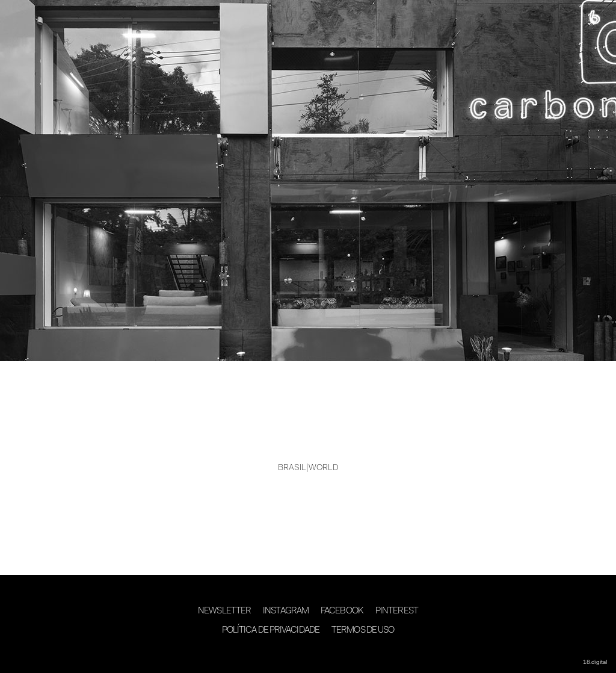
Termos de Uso (363, 631)
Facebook (342, 611)
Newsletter (224, 611)
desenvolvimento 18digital (308, 653)
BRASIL (292, 468)
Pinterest (397, 611)
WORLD (324, 468)
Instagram (286, 611)
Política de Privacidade (271, 631)
